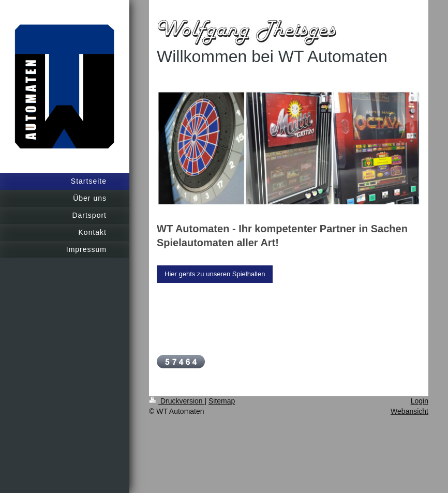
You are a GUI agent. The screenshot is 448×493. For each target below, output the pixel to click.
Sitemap (222, 401)
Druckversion (177, 401)
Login (420, 401)
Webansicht (409, 411)
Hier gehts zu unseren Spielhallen (215, 274)
